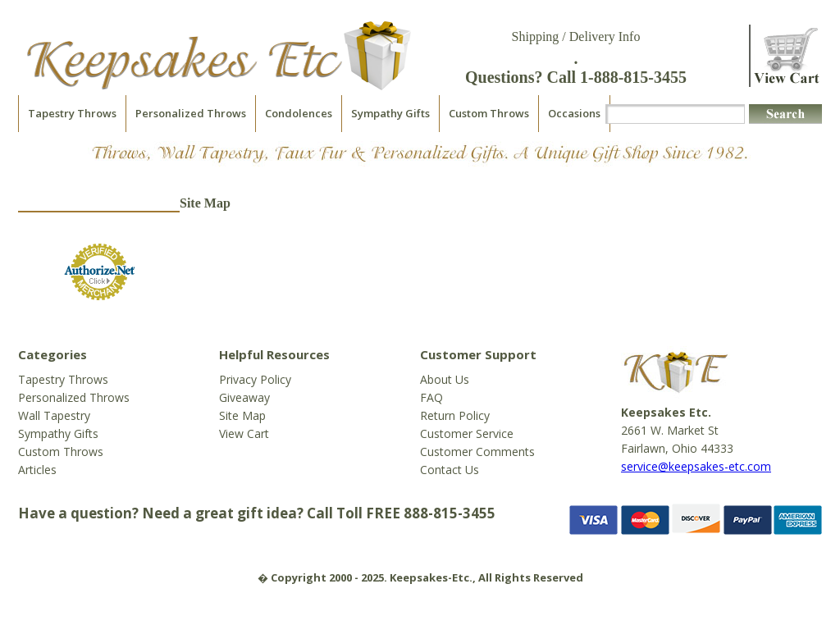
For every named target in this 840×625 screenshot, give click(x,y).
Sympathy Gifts (390, 113)
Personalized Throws (191, 113)
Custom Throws (489, 113)
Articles (37, 470)
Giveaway (244, 397)
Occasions (574, 113)
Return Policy (455, 415)
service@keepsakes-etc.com (696, 466)
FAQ (431, 397)
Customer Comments (477, 452)
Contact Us (450, 470)
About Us (445, 379)
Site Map (242, 415)
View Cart (244, 433)
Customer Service (467, 433)
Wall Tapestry (54, 415)
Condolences (299, 113)
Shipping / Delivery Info (576, 36)
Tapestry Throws (72, 113)
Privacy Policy (255, 379)
